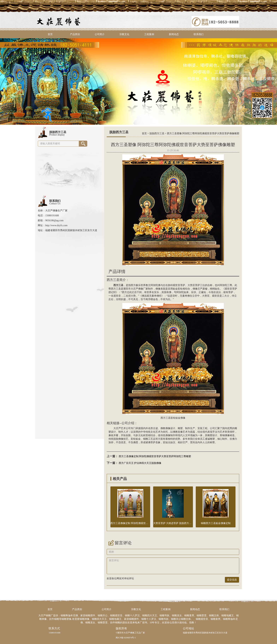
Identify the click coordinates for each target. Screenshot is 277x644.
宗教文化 (124, 34)
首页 (50, 34)
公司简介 (100, 34)
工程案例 (149, 34)
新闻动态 (174, 34)
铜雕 (146, 439)
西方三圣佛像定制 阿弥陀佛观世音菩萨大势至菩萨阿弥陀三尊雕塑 (155, 456)
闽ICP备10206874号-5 (126, 638)
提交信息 (232, 580)
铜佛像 (226, 435)
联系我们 (199, 34)
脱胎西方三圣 (157, 133)
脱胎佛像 (118, 439)
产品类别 (75, 34)
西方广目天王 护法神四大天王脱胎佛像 (140, 463)
